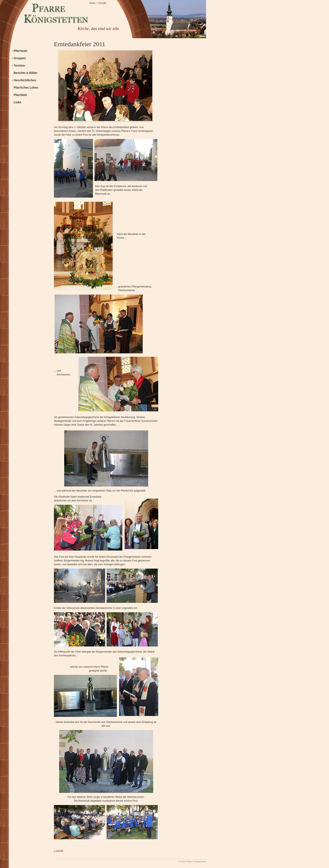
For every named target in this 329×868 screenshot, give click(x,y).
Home (92, 3)
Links (18, 102)
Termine (19, 66)
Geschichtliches (25, 80)
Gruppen (20, 58)
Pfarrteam (20, 51)
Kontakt (102, 3)
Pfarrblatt (20, 95)
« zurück (59, 851)
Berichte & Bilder (26, 73)
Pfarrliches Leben (26, 88)
